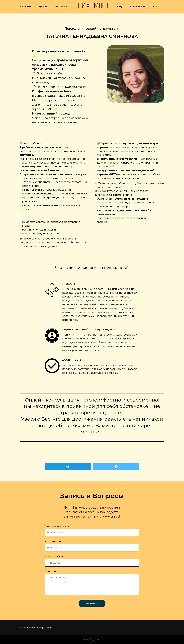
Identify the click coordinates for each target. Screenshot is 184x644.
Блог (156, 6)
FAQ (120, 6)
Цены (43, 6)
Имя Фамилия (53, 541)
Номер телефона (55, 556)
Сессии (25, 6)
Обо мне (61, 6)
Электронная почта (57, 526)
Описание (51, 572)
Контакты (138, 6)
